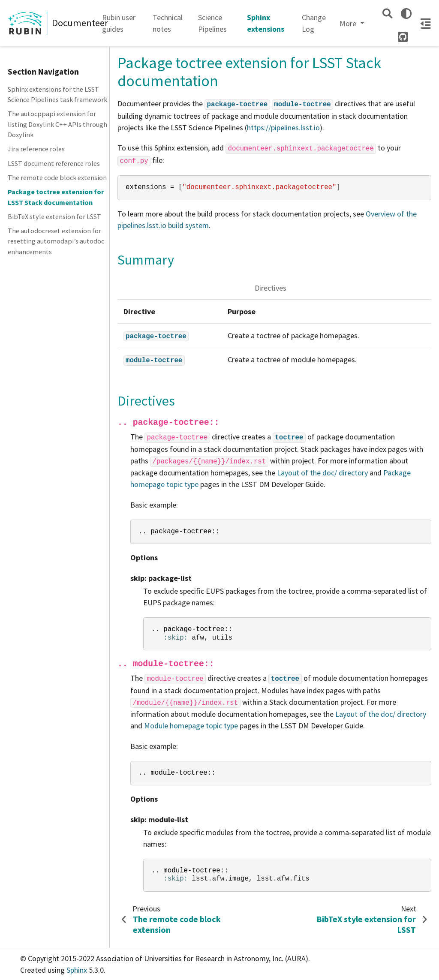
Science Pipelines (212, 23)
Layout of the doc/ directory (322, 473)
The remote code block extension (57, 177)
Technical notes (168, 23)
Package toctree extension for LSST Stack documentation (56, 197)
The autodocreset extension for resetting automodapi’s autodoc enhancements (56, 241)
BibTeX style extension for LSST (54, 216)
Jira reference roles (36, 149)
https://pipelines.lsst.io (283, 128)
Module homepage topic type (191, 726)
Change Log (314, 23)
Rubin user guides (119, 23)
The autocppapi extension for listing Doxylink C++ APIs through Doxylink (57, 124)
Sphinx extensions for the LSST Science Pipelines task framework (57, 94)
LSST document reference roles (54, 163)
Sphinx (77, 970)
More (349, 23)
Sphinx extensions (266, 23)
